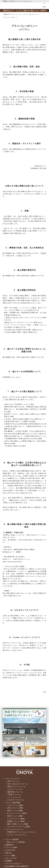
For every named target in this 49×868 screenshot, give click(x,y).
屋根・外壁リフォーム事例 (18, 824)
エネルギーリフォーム (16, 800)
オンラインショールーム (17, 835)
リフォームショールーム (15, 829)
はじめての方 (10, 850)
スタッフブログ (11, 858)
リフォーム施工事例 (13, 803)
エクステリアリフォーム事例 (19, 827)
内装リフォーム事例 (15, 811)
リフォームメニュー (13, 779)
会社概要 (9, 861)
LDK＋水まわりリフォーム (18, 784)
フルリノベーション (15, 789)
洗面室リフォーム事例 (16, 821)
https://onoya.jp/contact (12, 562)
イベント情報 (10, 855)
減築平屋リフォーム (15, 792)
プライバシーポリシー (14, 864)
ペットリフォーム (14, 797)
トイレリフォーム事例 (16, 819)
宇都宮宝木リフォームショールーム (21, 832)
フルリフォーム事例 (15, 805)
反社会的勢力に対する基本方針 (17, 866)
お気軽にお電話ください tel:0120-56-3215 (32, 6)
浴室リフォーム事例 (15, 816)
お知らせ (9, 853)
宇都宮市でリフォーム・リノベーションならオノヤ (9, 6)
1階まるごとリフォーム (16, 786)
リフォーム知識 (11, 847)
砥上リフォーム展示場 (16, 842)
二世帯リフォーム (14, 795)
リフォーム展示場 (12, 839)
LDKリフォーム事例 (15, 808)
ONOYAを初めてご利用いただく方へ (25, 6)
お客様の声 (9, 845)
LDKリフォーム (13, 781)
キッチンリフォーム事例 (17, 813)
